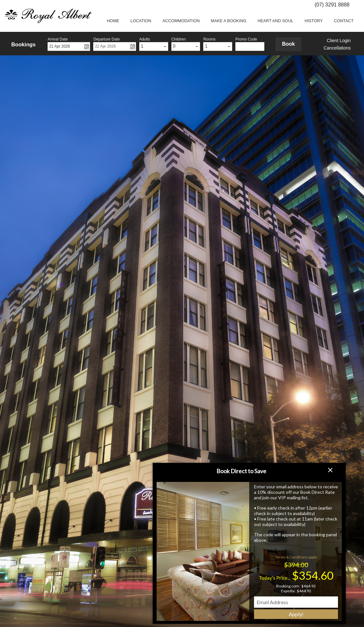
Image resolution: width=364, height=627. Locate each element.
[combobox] (154, 46)
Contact (344, 21)
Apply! (296, 614)
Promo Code (246, 39)
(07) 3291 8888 (332, 5)
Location (141, 21)
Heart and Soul (275, 21)
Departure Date (106, 39)
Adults (145, 39)
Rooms (209, 39)
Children (179, 39)
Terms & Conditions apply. (296, 557)
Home (113, 21)
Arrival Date (58, 39)
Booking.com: (288, 586)
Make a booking (229, 21)
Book (288, 44)
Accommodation (181, 21)
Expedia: (288, 591)
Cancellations (337, 48)
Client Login (339, 41)
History (314, 21)
